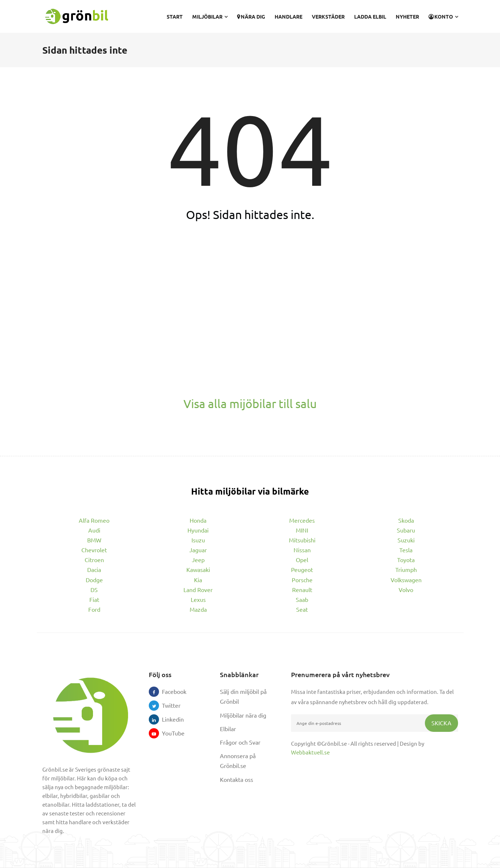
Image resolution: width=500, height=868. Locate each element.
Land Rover (198, 589)
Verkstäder (328, 16)
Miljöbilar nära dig (243, 715)
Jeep (198, 560)
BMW (94, 540)
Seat (302, 609)
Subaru (406, 530)
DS (94, 589)
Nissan (302, 550)
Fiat (94, 599)
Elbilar (228, 729)
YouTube (167, 733)
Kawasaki (198, 569)
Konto (443, 16)
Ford (94, 609)
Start (175, 16)
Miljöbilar (210, 16)
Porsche (302, 580)
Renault (302, 589)
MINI (302, 530)
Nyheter (407, 16)
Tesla (406, 550)
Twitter (167, 705)
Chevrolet (94, 550)
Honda (198, 520)
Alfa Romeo (94, 520)
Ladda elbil (370, 16)
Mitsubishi (302, 540)
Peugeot (302, 569)
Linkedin (167, 719)
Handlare (288, 16)
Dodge (94, 580)
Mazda (198, 609)
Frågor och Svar (240, 742)
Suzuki (406, 540)
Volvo (406, 589)
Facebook (167, 691)
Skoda (406, 520)
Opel (302, 560)
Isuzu (198, 540)
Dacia (94, 569)
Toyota (406, 560)
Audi (94, 530)
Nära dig (251, 16)
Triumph (406, 569)
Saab (302, 599)
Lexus (198, 599)
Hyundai (198, 530)
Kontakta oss (237, 779)
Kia (198, 580)
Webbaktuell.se (310, 752)
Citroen (94, 560)
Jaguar (198, 550)
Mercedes (302, 520)
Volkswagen (406, 580)
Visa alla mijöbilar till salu (250, 404)
